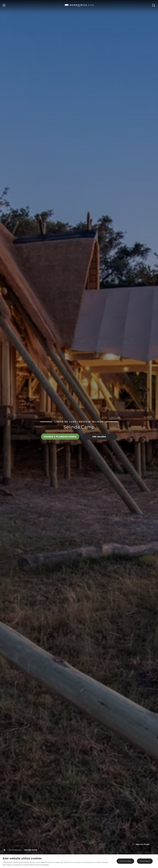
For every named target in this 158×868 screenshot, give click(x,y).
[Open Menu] (4, 5)
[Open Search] (153, 5)
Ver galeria (99, 437)
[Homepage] (4, 850)
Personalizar (145, 861)
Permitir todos (125, 861)
